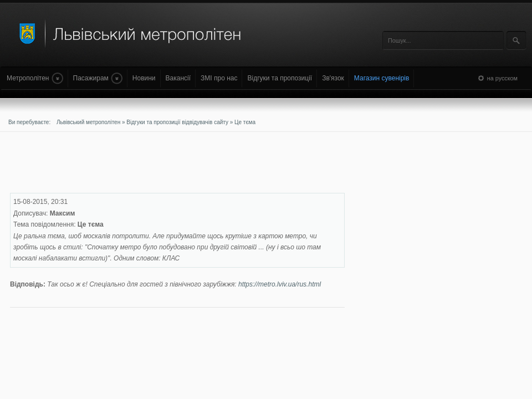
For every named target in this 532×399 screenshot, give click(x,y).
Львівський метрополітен (88, 122)
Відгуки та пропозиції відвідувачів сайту (177, 122)
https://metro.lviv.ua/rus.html (280, 284)
